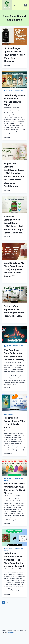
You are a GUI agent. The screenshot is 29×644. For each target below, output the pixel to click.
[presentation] (14, 36)
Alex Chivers (8, 108)
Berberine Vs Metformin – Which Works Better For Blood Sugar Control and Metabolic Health (14, 560)
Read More (8, 65)
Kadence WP (12, 632)
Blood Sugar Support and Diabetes (13, 413)
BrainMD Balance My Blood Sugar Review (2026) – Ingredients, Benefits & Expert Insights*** (14, 269)
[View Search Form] (26, 5)
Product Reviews (8, 415)
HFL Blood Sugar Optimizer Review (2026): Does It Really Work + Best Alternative (14, 55)
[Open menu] (14, 5)
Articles (6, 91)
